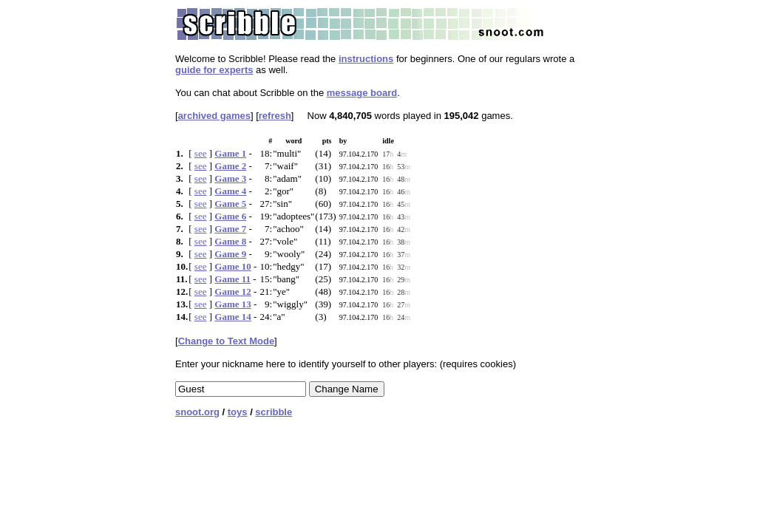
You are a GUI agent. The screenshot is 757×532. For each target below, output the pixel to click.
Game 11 (232, 279)
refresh (275, 116)
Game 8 (230, 241)
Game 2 (230, 166)
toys (238, 412)
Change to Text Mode (226, 341)
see (201, 153)
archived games (214, 116)
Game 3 (230, 178)
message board (362, 93)
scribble (274, 412)
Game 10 (232, 266)
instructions (366, 59)
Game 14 (232, 317)
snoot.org (197, 412)
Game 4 (230, 191)
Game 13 (232, 304)
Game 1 (230, 153)
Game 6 (230, 216)
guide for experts (214, 70)
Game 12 (232, 291)
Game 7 (230, 229)
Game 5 (230, 204)
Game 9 (230, 254)
